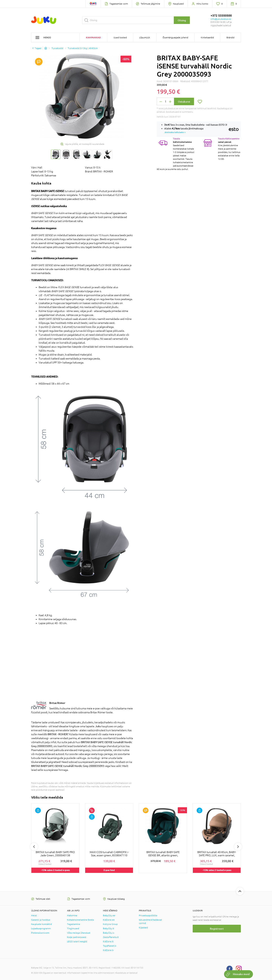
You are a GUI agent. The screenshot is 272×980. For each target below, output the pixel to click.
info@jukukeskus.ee (221, 19)
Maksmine (72, 915)
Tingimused (73, 929)
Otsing (182, 20)
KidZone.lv (108, 950)
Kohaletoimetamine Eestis (80, 920)
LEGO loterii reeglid (77, 942)
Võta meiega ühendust (79, 933)
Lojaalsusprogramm (41, 929)
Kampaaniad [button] (93, 37)
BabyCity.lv (109, 933)
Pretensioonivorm (40, 933)
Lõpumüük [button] (145, 38)
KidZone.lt (108, 942)
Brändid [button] (230, 38)
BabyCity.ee (109, 915)
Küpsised (143, 928)
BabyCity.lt (109, 929)
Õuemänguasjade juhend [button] (175, 38)
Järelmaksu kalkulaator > (175, 132)
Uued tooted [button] (120, 38)
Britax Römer (57, 703)
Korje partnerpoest (77, 937)
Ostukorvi (184, 102)
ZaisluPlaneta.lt (111, 937)
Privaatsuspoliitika (148, 915)
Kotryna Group (110, 924)
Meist (34, 915)
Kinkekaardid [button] (207, 38)
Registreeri (217, 929)
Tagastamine (74, 924)
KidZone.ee (109, 920)
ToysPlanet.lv (110, 946)
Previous (34, 847)
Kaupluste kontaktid (41, 924)
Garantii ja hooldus (41, 920)
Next (238, 847)
